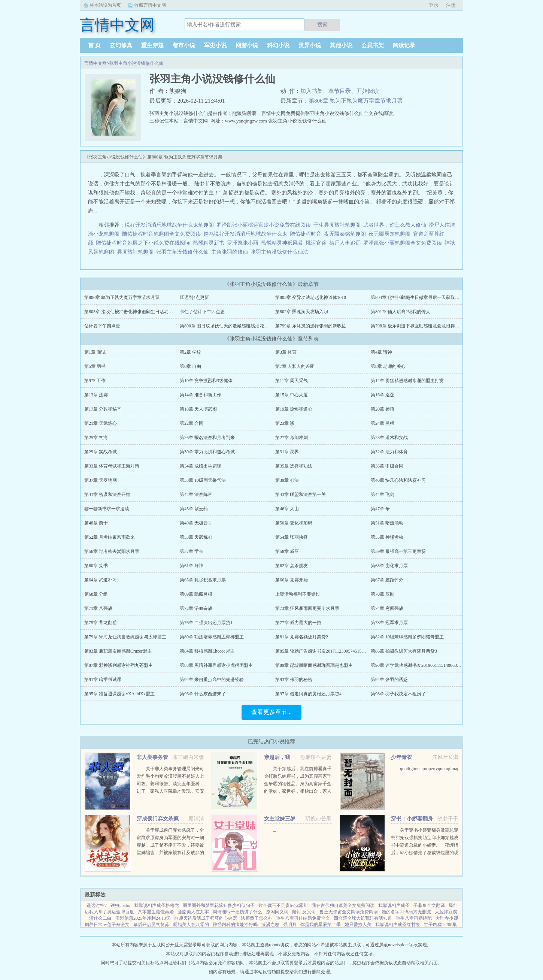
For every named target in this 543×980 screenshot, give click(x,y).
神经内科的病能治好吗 (235, 925)
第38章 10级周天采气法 (203, 480)
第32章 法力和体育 (389, 452)
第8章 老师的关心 (388, 366)
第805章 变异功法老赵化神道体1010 (311, 297)
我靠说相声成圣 (394, 905)
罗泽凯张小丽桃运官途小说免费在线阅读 (264, 225)
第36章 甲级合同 (387, 466)
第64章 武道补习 (101, 580)
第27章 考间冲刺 (292, 438)
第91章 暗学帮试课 (103, 680)
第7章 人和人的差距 (295, 366)
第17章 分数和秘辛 (103, 409)
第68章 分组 (96, 594)
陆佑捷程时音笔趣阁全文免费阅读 (161, 234)
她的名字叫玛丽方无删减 (406, 912)
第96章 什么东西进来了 (203, 694)
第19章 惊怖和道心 (294, 409)
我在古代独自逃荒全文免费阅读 (343, 905)
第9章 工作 (95, 381)
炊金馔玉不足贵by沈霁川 (283, 905)
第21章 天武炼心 (101, 423)
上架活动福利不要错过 (298, 594)
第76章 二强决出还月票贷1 (206, 623)
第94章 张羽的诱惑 (389, 680)
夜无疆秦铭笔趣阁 (345, 234)
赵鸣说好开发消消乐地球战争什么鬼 (245, 234)
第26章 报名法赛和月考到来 (207, 438)
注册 (451, 5)
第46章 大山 (287, 509)
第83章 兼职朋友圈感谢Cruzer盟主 (118, 651)
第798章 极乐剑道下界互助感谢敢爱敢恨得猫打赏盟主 (424, 326)
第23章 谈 (285, 423)
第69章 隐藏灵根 (196, 594)
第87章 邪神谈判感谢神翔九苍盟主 (119, 665)
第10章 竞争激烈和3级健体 (206, 381)
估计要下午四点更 (102, 326)
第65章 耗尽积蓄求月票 (203, 580)
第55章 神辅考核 (387, 537)
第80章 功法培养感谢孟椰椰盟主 (212, 637)
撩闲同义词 (277, 912)
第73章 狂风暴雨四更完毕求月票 (307, 608)
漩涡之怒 (270, 925)
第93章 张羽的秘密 (294, 680)
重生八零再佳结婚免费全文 (303, 918)
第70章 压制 (383, 594)
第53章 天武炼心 (196, 537)
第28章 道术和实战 (389, 438)
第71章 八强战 (98, 608)
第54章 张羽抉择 (292, 537)
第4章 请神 (381, 352)
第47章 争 (380, 509)
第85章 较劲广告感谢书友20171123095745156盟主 (324, 651)
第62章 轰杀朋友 (292, 566)
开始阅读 (368, 91)
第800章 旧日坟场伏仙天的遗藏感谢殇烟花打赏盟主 (231, 326)
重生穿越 (152, 45)
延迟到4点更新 (194, 297)
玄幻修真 (121, 45)
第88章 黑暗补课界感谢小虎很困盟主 (216, 665)
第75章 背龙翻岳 (101, 623)
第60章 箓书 (96, 566)
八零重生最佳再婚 (156, 912)
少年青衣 (401, 757)
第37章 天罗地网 (101, 480)
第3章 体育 (286, 352)
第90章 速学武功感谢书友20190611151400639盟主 (419, 665)
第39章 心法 (287, 480)
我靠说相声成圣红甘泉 (398, 925)
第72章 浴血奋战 (196, 608)
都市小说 (184, 45)
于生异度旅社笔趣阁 (337, 225)
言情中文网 (95, 63)
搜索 (322, 24)
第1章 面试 (95, 352)
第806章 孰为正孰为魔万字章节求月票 (356, 101)
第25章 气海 (96, 438)
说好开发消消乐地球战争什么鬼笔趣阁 (169, 225)
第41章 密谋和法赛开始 (107, 494)
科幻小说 (278, 45)
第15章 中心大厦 (292, 395)
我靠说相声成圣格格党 (157, 905)
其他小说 (341, 45)
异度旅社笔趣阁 (135, 252)
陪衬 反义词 (304, 912)
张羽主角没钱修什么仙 (184, 252)
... (275, 830)
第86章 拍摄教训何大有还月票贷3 (404, 651)
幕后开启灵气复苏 (151, 925)
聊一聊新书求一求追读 (107, 509)
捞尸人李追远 (345, 243)
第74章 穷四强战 (387, 608)
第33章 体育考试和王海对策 (112, 466)
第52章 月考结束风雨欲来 (110, 537)
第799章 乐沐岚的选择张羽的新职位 (311, 326)
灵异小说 (310, 45)
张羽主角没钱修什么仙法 (281, 252)
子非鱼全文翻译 (429, 905)
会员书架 (373, 45)
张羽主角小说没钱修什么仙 (136, 63)
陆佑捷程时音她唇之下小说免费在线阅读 (143, 243)
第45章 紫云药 (194, 509)
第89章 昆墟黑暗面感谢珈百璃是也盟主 (314, 665)
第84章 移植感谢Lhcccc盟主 (207, 651)
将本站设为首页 (105, 5)
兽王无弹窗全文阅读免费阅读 (349, 912)
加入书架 (312, 91)
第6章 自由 (190, 366)
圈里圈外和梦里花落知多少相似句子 (219, 905)
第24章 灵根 (383, 423)
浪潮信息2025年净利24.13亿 (143, 918)
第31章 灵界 (287, 452)
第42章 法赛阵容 (196, 494)
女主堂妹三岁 (280, 819)
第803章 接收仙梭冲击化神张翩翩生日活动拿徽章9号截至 (141, 312)
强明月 (290, 925)
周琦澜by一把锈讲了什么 (237, 912)
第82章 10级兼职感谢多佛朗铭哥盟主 (407, 637)
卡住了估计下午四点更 (202, 312)
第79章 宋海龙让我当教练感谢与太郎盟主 (125, 637)
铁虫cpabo (120, 905)
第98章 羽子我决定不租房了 (398, 694)
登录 (434, 5)
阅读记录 (404, 45)
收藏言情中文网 (150, 5)
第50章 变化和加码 (294, 523)
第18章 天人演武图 (198, 409)
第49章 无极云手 (196, 523)
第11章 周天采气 (292, 381)
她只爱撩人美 (358, 925)
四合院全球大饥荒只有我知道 (363, 918)
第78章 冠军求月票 (389, 623)
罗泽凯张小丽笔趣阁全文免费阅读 (403, 243)
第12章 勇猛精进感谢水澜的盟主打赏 (407, 381)
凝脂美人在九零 (193, 912)
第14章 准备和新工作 (201, 395)
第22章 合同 (192, 423)
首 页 (94, 45)
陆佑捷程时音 (306, 234)
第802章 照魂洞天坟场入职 (302, 312)
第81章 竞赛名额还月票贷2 (302, 637)
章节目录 (340, 91)
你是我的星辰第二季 (321, 925)
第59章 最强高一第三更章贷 (398, 551)
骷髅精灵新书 (209, 243)
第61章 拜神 (192, 566)
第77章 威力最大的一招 (298, 623)
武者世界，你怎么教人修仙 (395, 225)
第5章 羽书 (95, 366)
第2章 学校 (190, 352)
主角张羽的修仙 (231, 252)
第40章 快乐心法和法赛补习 (398, 480)
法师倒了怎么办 (257, 918)
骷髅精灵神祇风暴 (282, 243)
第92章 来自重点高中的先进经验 (212, 680)
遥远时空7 (97, 905)
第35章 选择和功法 (294, 466)
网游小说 (247, 45)
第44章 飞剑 (383, 494)
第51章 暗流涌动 (387, 523)
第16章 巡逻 (383, 395)
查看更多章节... (271, 712)
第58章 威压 (287, 551)
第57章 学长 (192, 551)
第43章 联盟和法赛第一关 (301, 494)
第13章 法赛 (96, 395)
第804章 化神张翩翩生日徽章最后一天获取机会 (417, 297)
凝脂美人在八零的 (191, 925)
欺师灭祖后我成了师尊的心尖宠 (206, 918)
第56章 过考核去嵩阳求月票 (112, 551)
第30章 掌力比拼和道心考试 (207, 452)
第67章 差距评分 (387, 580)
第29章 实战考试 (101, 452)
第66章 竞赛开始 (292, 580)
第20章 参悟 (383, 409)
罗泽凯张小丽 (243, 243)
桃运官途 (316, 243)
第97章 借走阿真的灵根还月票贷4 (308, 694)
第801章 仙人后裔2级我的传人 (401, 312)
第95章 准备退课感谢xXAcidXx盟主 (119, 694)
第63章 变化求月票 (389, 566)
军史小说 (215, 45)
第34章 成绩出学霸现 (201, 466)
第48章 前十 (96, 523)
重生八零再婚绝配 (414, 918)
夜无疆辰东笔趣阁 (389, 234)
